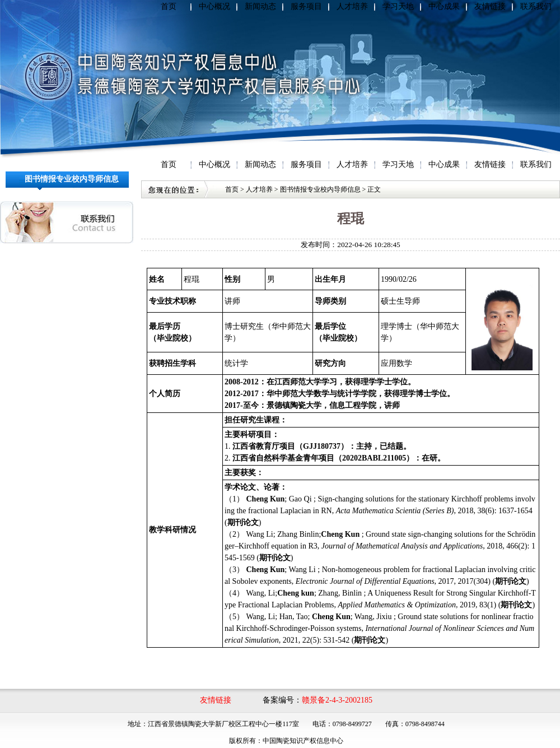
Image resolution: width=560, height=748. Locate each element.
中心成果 (444, 6)
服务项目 (306, 6)
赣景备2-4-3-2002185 (337, 700)
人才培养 (352, 6)
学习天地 (398, 6)
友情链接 (490, 6)
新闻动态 (260, 6)
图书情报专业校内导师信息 (320, 189)
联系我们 (536, 6)
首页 (169, 6)
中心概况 (214, 6)
